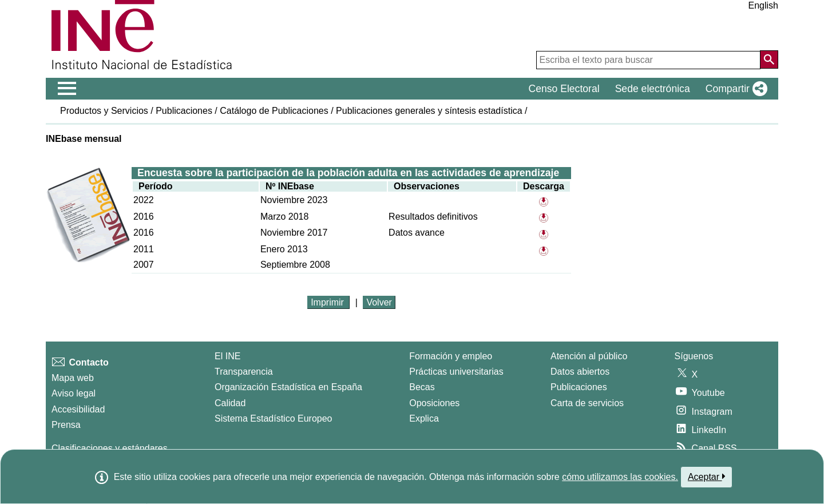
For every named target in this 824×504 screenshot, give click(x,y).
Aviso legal (74, 393)
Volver (379, 302)
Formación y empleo (451, 356)
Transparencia (244, 372)
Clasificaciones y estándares (110, 448)
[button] (734, 89)
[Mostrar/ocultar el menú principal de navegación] (67, 89)
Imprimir (328, 302)
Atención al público (589, 356)
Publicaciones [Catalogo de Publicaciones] (579, 387)
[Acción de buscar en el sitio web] (769, 59)
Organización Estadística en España (288, 387)
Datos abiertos (580, 372)
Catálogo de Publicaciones (274, 111)
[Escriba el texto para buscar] (648, 60)
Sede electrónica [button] (653, 89)
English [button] (763, 5)
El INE (227, 356)
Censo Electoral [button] (564, 89)
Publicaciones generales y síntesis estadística (429, 111)
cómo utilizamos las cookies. (620, 477)
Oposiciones (434, 403)
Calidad (230, 403)
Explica (424, 418)
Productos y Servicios (104, 111)
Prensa (66, 425)
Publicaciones (184, 111)
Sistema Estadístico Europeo (273, 418)
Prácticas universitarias (456, 372)
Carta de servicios (587, 403)
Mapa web (73, 378)
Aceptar (706, 477)
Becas (422, 387)
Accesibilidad (78, 409)
